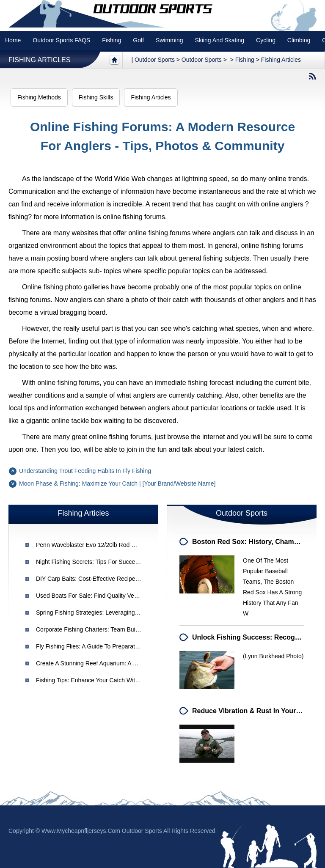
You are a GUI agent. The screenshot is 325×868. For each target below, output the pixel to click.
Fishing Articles (39, 60)
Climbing (299, 40)
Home (13, 40)
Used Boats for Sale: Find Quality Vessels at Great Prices (113, 596)
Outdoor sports (155, 60)
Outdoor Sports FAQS (61, 40)
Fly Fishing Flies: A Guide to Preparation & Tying (100, 646)
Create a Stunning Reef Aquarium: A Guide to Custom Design (117, 663)
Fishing (112, 40)
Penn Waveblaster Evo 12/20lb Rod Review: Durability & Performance (128, 545)
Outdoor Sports (202, 60)
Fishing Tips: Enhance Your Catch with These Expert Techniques (121, 680)
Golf (138, 40)
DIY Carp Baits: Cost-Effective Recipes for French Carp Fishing (120, 579)
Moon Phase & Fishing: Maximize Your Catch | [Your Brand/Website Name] (117, 483)
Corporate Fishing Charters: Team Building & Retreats (107, 629)
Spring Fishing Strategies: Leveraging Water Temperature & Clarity (123, 613)
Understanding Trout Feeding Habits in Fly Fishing (85, 471)
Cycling (266, 40)
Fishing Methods (39, 97)
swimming (169, 40)
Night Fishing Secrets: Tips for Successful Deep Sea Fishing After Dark (130, 562)
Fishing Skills (96, 97)
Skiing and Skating (219, 40)
